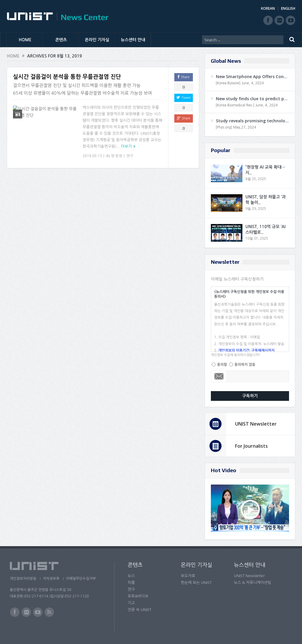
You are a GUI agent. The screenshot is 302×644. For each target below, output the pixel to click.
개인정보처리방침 (23, 579)
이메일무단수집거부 (83, 579)
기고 (131, 603)
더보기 (126, 146)
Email (219, 376)
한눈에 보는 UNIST (196, 583)
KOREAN (268, 8)
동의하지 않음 (245, 365)
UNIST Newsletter (256, 424)
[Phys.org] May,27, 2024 (236, 127)
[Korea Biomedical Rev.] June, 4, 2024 (247, 105)
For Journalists (251, 446)
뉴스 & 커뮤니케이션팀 (253, 583)
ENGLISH (288, 8)
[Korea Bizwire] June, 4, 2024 (240, 83)
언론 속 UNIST (139, 610)
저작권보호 (52, 579)
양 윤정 (117, 156)
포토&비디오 (138, 596)
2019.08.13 (92, 156)
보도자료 (188, 576)
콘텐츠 (61, 40)
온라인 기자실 (97, 40)
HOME (25, 40)
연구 (130, 156)
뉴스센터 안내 (133, 40)
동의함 (222, 365)
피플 (131, 583)
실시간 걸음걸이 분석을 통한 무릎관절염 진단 (67, 77)
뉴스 (131, 576)
